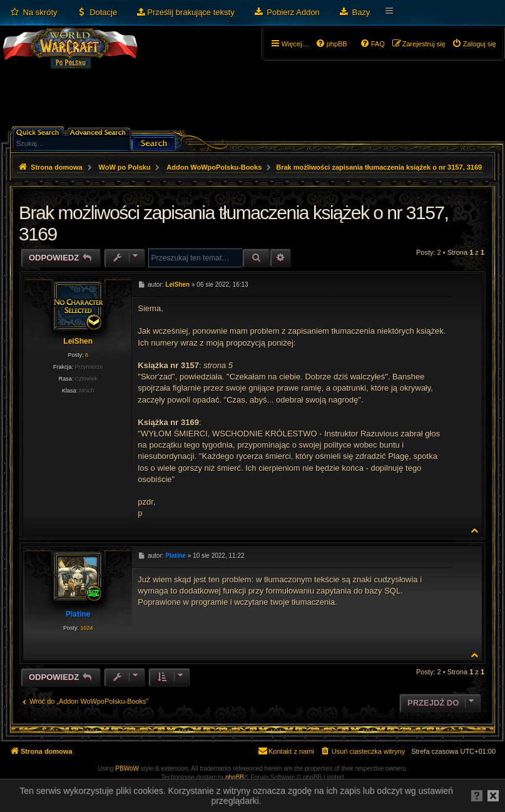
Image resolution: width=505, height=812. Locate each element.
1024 (86, 628)
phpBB (235, 777)
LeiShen (78, 341)
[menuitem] (33, 13)
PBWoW (127, 768)
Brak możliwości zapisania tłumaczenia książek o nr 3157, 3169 (379, 167)
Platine (78, 614)
